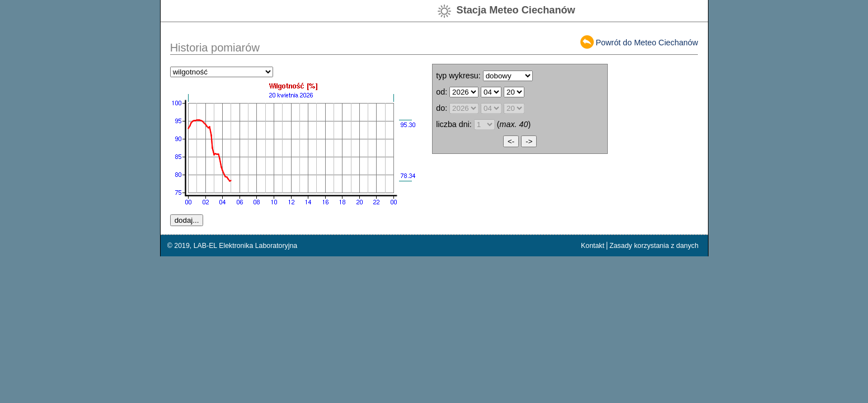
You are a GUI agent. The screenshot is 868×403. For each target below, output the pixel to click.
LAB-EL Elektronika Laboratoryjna (246, 246)
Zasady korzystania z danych (654, 246)
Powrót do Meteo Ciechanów (647, 43)
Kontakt (593, 246)
